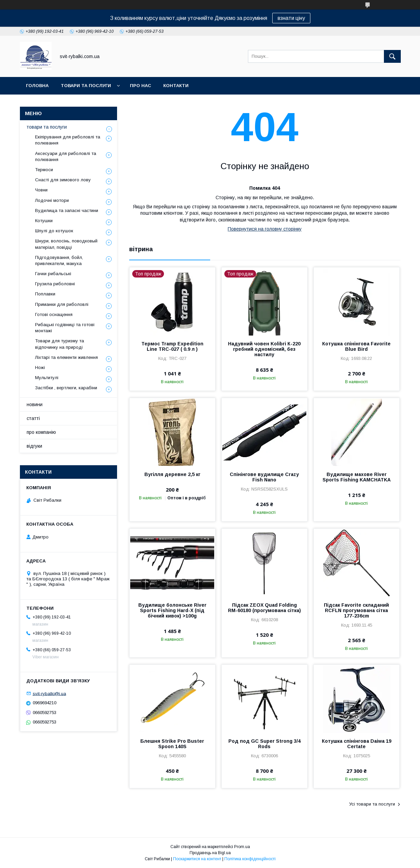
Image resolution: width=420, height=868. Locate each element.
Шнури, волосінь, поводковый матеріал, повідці (66, 244)
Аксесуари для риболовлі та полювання (66, 156)
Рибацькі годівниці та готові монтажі (65, 328)
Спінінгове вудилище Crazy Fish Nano (264, 477)
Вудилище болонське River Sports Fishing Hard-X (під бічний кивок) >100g (172, 610)
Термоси (44, 170)
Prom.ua (242, 847)
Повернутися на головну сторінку (265, 229)
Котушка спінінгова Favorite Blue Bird (356, 346)
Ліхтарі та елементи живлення (66, 357)
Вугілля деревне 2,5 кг (172, 474)
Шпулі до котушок (54, 231)
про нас (141, 86)
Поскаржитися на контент (197, 859)
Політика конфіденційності (250, 859)
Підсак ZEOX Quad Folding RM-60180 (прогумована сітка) (264, 608)
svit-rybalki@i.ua (49, 693)
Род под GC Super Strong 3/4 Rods (264, 744)
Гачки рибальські (53, 274)
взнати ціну (291, 18)
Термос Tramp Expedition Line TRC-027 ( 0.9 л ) (172, 346)
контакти (176, 86)
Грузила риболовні (55, 284)
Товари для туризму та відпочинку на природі (60, 344)
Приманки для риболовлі (62, 304)
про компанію (41, 432)
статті (33, 418)
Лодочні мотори (52, 200)
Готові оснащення (54, 314)
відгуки (34, 446)
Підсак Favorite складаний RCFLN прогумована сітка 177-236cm (356, 610)
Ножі (40, 367)
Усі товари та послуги (372, 804)
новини (35, 404)
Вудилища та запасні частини (67, 211)
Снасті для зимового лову (63, 180)
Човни (41, 190)
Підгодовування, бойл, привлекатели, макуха (59, 260)
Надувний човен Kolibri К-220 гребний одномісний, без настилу (264, 349)
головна (37, 86)
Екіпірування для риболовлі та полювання (68, 140)
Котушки (44, 221)
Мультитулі (47, 378)
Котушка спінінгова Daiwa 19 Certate (357, 744)
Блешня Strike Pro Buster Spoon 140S (172, 744)
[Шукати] (392, 56)
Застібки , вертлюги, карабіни (66, 388)
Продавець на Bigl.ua (210, 853)
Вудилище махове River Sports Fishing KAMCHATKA (357, 477)
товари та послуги (86, 86)
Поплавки (45, 294)
